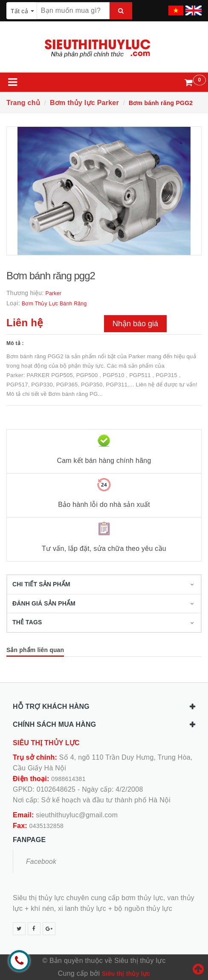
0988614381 (68, 779)
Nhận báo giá (135, 324)
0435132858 (46, 826)
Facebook (41, 862)
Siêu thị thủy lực (126, 974)
